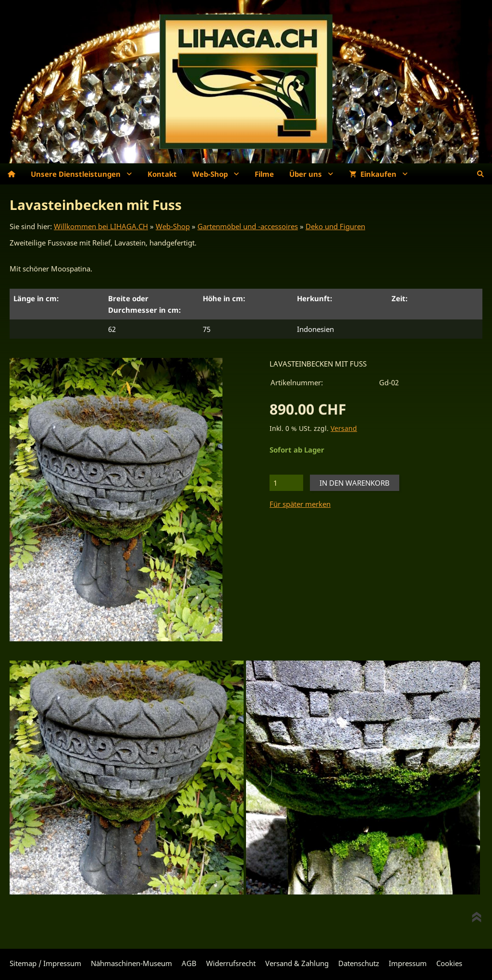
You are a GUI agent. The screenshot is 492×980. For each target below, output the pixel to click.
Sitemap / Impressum (45, 963)
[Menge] (286, 483)
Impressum (408, 963)
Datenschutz (359, 963)
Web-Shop (173, 226)
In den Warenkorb (355, 483)
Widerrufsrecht (231, 963)
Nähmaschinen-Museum (131, 963)
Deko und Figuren (335, 226)
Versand (344, 429)
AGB (189, 963)
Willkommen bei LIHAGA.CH (101, 226)
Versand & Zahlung (297, 963)
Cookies (449, 963)
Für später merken (300, 504)
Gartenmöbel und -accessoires (248, 226)
